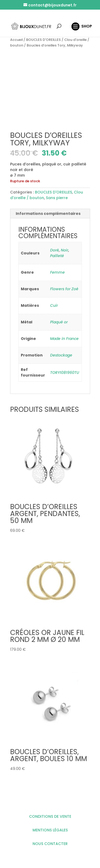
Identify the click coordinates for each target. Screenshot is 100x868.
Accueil (16, 40)
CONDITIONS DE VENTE (50, 816)
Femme (57, 272)
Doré (55, 250)
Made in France (64, 339)
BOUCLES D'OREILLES (43, 40)
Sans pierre (57, 198)
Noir (65, 250)
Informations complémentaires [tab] (48, 214)
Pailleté (57, 256)
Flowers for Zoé (64, 289)
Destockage (61, 355)
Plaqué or (59, 322)
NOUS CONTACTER (50, 844)
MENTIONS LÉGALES (50, 830)
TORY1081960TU (65, 373)
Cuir (54, 305)
